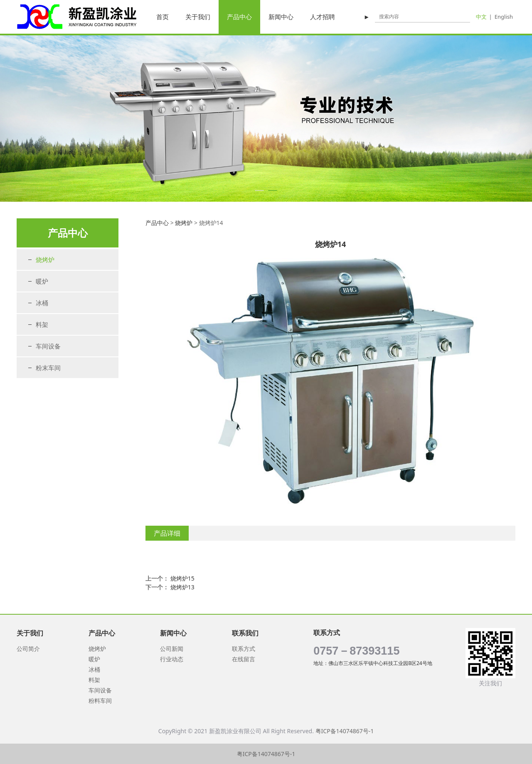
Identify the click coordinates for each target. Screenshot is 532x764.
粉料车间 (100, 701)
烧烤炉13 (182, 587)
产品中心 (239, 17)
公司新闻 (172, 649)
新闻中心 (281, 17)
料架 (42, 324)
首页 (163, 17)
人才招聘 (323, 17)
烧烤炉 (45, 260)
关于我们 (198, 17)
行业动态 (172, 659)
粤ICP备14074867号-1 (345, 731)
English (504, 17)
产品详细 (167, 533)
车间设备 (48, 346)
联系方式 (244, 649)
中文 (481, 17)
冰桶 (42, 303)
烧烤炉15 (182, 578)
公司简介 (28, 649)
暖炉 (42, 281)
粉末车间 (48, 368)
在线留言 (244, 659)
